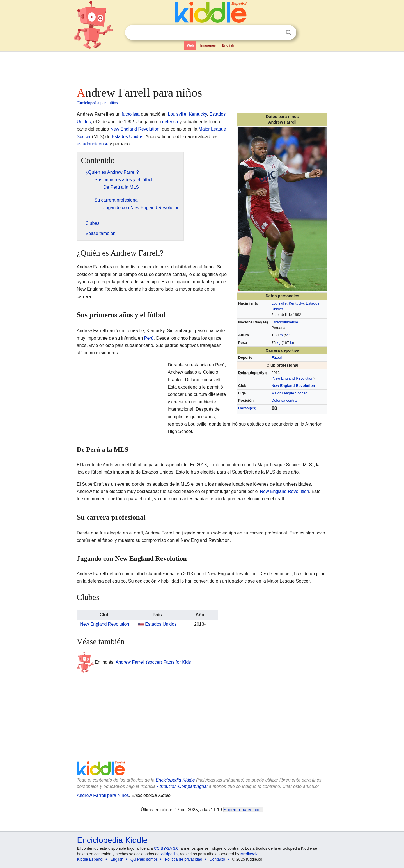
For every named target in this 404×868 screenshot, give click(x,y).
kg (279, 343)
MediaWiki (250, 854)
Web (190, 45)
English (228, 45)
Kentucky (296, 303)
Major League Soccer (289, 393)
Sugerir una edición (243, 810)
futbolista (131, 114)
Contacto (217, 859)
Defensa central (284, 400)
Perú (149, 338)
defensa (170, 122)
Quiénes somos (144, 859)
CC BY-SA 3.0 (166, 848)
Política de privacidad (184, 859)
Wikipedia (169, 854)
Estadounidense (285, 322)
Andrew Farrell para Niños (103, 795)
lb (291, 343)
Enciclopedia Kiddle (175, 780)
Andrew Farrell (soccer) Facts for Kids (153, 662)
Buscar (288, 32)
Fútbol (276, 358)
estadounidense (93, 144)
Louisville (279, 303)
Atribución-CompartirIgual (182, 786)
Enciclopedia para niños (98, 103)
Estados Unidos (127, 137)
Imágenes (208, 45)
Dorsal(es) (247, 408)
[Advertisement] (202, 67)
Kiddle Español (90, 859)
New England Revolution (293, 378)
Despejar (277, 33)
